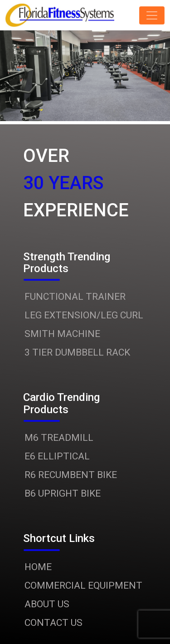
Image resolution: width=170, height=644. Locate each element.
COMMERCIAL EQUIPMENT (83, 585)
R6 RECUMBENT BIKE (71, 475)
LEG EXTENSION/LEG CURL (84, 315)
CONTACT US (53, 623)
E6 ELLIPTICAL (57, 456)
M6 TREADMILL (59, 438)
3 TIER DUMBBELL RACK (77, 352)
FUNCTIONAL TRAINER (75, 297)
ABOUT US (47, 604)
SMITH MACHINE (62, 334)
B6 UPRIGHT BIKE (63, 493)
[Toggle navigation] (152, 15)
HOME (38, 567)
